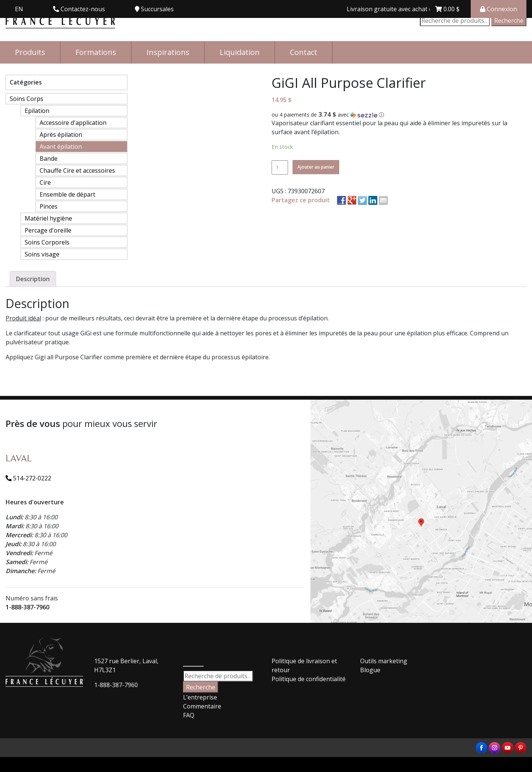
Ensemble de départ (67, 194)
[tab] (33, 279)
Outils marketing (384, 661)
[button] (399, 115)
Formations (96, 52)
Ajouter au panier (316, 167)
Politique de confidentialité (309, 679)
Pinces (49, 206)
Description (33, 279)
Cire (45, 182)
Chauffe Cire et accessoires (77, 170)
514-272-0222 (28, 478)
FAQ (189, 715)
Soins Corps (27, 99)
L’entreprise (200, 697)
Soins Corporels (47, 242)
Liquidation (240, 52)
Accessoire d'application (73, 123)
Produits (30, 52)
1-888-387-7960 (27, 607)
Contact (304, 52)
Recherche (509, 21)
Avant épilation (61, 147)
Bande (49, 159)
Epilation (37, 111)
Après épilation (61, 135)
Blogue (370, 670)
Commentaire (202, 706)
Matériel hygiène (48, 218)
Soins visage (42, 254)
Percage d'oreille (48, 230)
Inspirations (168, 52)
